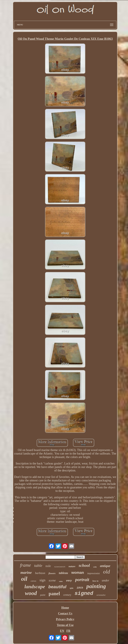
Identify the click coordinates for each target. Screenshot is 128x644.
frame (25, 565)
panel (54, 594)
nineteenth (60, 567)
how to (95, 581)
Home (65, 608)
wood (31, 593)
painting (96, 586)
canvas (33, 581)
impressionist (94, 573)
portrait (82, 580)
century (67, 595)
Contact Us (65, 613)
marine (26, 573)
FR (68, 631)
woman (78, 573)
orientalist (101, 595)
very (69, 581)
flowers (52, 573)
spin (71, 588)
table (38, 566)
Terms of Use (65, 625)
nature (72, 566)
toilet (61, 581)
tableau (63, 573)
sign (42, 580)
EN (62, 631)
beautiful (57, 587)
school (84, 565)
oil (24, 579)
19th (80, 588)
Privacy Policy (65, 619)
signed (84, 593)
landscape (35, 587)
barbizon (40, 573)
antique (105, 566)
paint (43, 595)
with (95, 567)
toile (48, 566)
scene (52, 580)
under (105, 580)
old (106, 572)
